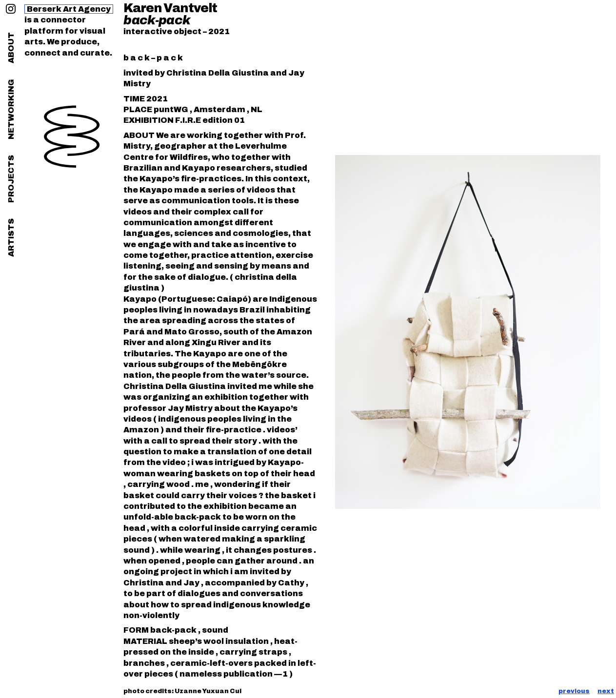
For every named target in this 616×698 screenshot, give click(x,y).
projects (11, 179)
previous (574, 691)
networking (11, 109)
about (11, 48)
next (606, 691)
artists (11, 238)
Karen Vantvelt (170, 8)
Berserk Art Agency (69, 9)
